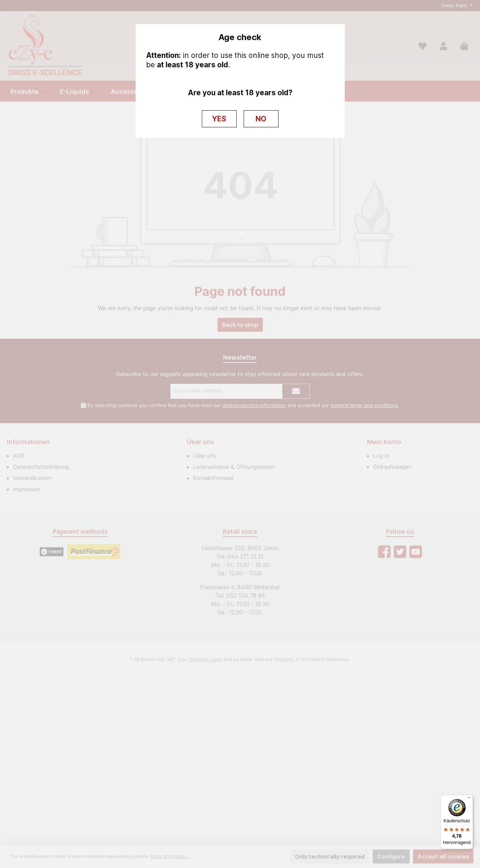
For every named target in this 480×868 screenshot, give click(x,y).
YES (219, 119)
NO (261, 119)
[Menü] (469, 799)
